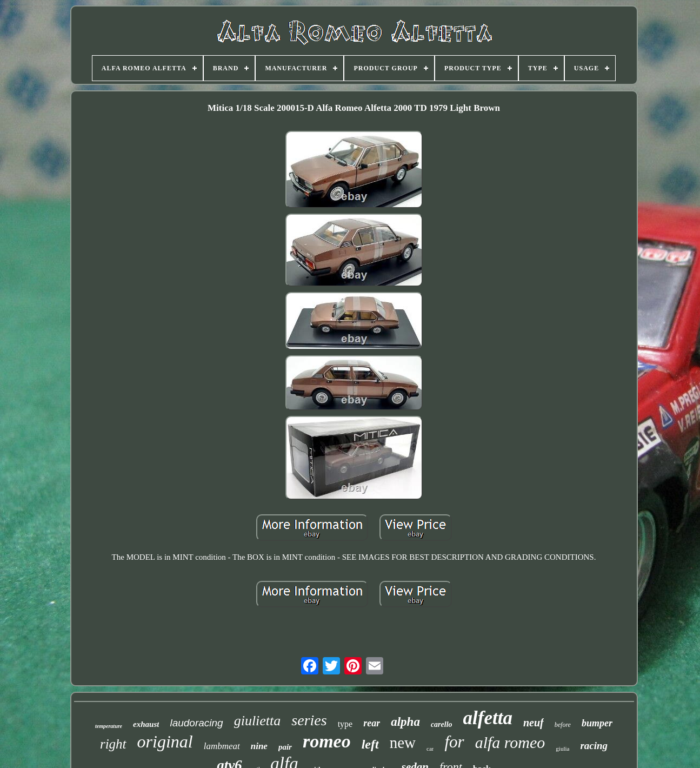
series (309, 720)
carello (442, 724)
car (430, 749)
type (345, 724)
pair (285, 747)
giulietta (258, 721)
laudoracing (196, 723)
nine (259, 746)
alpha (405, 722)
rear (372, 723)
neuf (534, 723)
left (370, 744)
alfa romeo (510, 742)
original (165, 741)
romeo (327, 741)
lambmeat (222, 746)
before (563, 725)
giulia (562, 749)
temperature (109, 726)
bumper (597, 723)
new (403, 743)
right (113, 744)
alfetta (488, 718)
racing (594, 746)
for (454, 742)
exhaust (146, 724)
